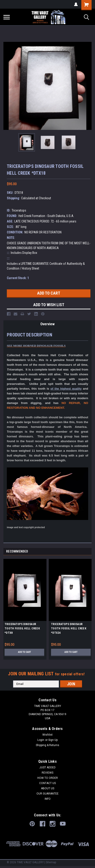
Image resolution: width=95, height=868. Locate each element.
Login (41, 740)
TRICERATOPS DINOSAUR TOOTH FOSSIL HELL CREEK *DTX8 (22, 628)
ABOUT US (48, 788)
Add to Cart (24, 652)
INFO (48, 799)
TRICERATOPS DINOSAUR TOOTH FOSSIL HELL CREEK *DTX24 (69, 628)
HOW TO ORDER (48, 778)
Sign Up (53, 740)
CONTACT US (47, 783)
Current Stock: (18, 278)
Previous (83, 551)
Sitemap (51, 862)
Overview (47, 324)
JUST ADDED (47, 767)
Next (89, 551)
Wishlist (47, 735)
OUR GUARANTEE (47, 794)
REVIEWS (47, 773)
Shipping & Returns (47, 745)
